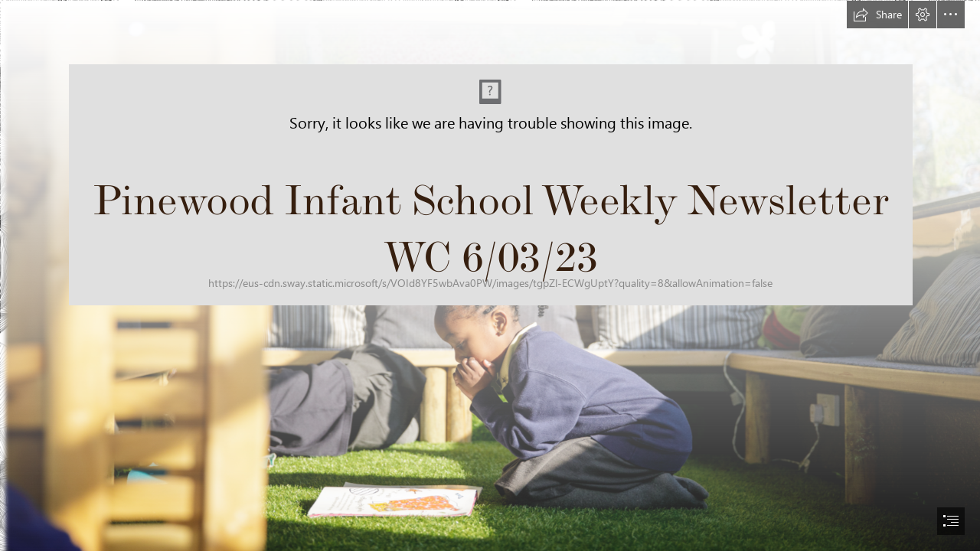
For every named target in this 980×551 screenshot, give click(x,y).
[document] (490, 275)
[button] (877, 15)
